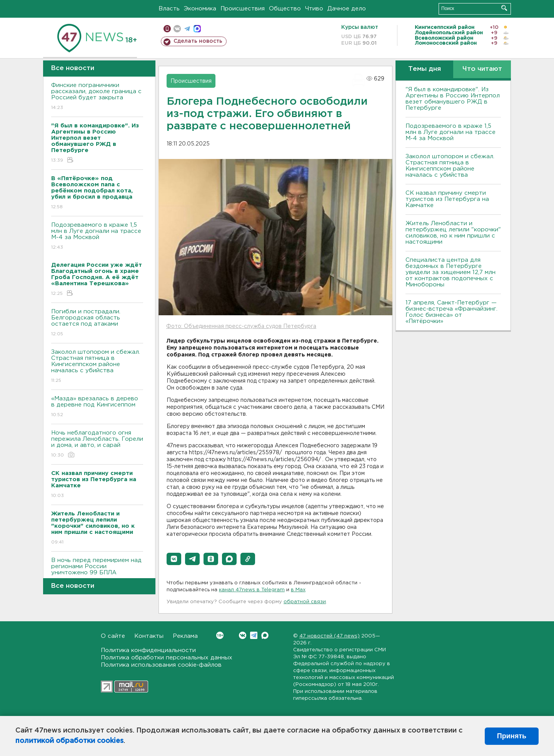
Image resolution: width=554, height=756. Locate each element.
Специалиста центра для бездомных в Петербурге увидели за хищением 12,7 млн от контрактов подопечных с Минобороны (451, 272)
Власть (169, 9)
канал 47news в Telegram (252, 590)
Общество (285, 9)
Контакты (149, 636)
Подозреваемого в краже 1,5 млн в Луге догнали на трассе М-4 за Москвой (97, 237)
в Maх (298, 590)
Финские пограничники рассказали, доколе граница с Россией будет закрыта (97, 97)
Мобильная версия (167, 29)
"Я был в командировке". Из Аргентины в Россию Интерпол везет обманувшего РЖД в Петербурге (453, 99)
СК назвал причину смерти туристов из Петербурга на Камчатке (447, 199)
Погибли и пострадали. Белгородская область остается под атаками (97, 323)
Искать (504, 8)
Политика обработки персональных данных (167, 658)
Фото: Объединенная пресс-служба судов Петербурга (241, 326)
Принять (512, 736)
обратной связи (305, 602)
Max (265, 635)
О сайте (113, 636)
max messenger (197, 29)
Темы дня (425, 69)
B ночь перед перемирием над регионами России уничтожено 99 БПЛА (97, 572)
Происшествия (243, 9)
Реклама (185, 636)
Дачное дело (347, 9)
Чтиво (314, 9)
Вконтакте (220, 635)
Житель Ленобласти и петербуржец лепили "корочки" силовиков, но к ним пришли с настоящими (453, 233)
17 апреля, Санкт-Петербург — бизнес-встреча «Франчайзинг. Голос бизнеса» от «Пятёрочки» (451, 312)
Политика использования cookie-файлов (161, 665)
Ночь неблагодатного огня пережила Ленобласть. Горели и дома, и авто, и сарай (97, 444)
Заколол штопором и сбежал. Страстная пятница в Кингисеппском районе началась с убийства (97, 367)
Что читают (482, 69)
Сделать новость (198, 41)
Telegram (254, 635)
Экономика (200, 9)
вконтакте (177, 29)
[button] (174, 559)
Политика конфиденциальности (148, 650)
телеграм (187, 29)
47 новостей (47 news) (330, 636)
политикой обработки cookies (69, 741)
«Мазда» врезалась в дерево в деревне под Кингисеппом (97, 407)
